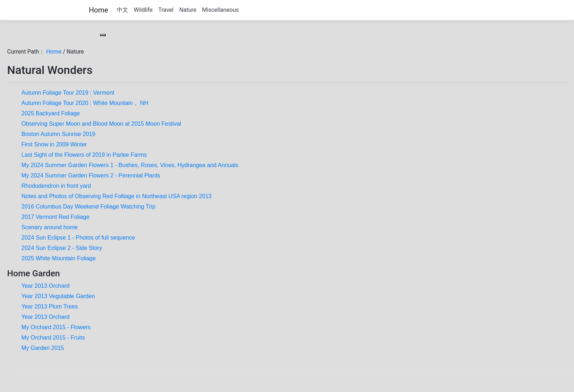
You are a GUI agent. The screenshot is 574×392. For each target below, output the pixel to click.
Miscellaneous (220, 10)
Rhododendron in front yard (56, 186)
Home (99, 10)
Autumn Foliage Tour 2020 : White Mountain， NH (85, 103)
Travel (166, 10)
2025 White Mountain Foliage (59, 258)
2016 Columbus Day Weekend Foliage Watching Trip (88, 207)
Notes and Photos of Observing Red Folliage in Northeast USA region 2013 (117, 196)
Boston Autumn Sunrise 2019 (58, 134)
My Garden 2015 (43, 348)
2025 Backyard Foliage (51, 113)
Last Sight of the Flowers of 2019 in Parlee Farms (84, 155)
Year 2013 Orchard (46, 286)
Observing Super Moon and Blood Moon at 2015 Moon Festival (101, 124)
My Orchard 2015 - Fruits (53, 338)
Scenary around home (49, 227)
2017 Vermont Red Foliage (55, 217)
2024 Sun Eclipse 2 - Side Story (62, 248)
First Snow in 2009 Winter (54, 144)
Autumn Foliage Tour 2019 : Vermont (68, 93)
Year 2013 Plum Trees (50, 306)
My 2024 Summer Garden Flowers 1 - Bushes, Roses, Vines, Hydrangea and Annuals (130, 165)
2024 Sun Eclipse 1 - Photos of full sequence (78, 238)
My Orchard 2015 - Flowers (56, 327)
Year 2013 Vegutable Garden (58, 296)
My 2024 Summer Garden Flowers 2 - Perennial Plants (91, 175)
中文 (122, 10)
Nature (188, 10)
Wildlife (143, 10)
